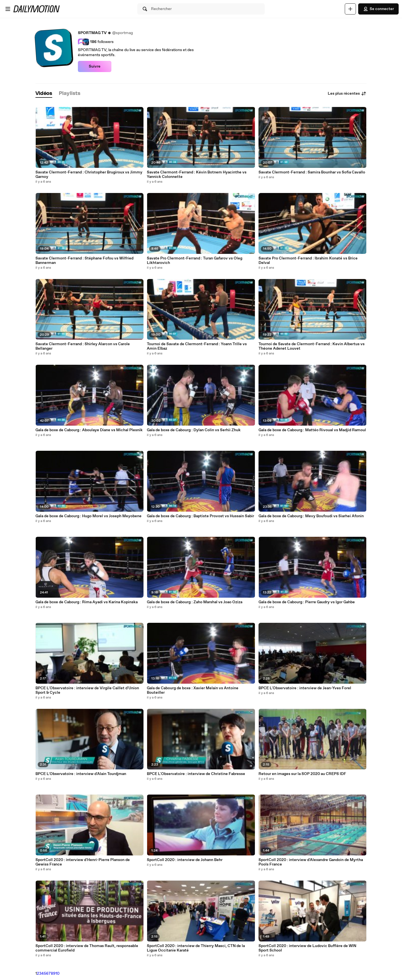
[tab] (44, 94)
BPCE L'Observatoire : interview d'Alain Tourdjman (81, 774)
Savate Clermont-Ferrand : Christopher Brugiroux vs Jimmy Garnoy (89, 175)
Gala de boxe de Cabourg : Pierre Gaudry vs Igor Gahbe (307, 602)
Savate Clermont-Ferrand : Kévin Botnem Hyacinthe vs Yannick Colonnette (197, 175)
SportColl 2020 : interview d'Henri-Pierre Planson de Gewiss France (83, 862)
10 (58, 974)
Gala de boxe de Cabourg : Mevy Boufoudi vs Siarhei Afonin (311, 516)
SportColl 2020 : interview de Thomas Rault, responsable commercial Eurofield (87, 948)
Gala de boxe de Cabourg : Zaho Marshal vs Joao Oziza (195, 602)
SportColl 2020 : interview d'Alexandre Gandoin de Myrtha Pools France (311, 862)
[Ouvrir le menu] (8, 9)
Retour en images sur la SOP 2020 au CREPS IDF (302, 774)
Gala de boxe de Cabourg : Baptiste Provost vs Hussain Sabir (200, 516)
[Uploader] (350, 9)
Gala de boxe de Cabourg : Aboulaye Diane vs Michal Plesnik (89, 430)
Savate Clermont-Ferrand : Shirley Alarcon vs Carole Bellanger (83, 346)
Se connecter (378, 9)
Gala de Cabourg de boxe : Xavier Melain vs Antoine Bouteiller (193, 690)
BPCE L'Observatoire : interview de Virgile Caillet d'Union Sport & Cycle (87, 690)
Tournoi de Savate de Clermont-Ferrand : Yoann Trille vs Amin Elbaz (197, 346)
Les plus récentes (347, 94)
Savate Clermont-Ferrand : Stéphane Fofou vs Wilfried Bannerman (84, 261)
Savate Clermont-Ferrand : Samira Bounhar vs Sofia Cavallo (312, 172)
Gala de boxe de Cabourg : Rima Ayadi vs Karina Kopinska (87, 602)
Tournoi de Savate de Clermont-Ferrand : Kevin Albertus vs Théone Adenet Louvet (312, 346)
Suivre (95, 66)
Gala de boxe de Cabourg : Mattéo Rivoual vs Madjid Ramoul (312, 430)
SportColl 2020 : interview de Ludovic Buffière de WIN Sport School (307, 948)
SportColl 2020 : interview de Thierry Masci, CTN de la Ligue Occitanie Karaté (196, 948)
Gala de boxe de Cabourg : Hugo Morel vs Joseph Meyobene (88, 516)
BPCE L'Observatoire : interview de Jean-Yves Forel (305, 688)
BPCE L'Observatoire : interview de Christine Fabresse (196, 774)
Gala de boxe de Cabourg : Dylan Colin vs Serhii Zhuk (194, 430)
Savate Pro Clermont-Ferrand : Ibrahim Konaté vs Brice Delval (308, 261)
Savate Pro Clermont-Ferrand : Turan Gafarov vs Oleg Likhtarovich (195, 261)
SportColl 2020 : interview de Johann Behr (185, 860)
